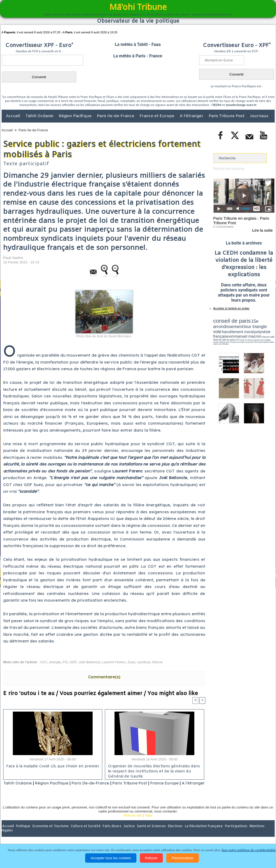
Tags (149, 822)
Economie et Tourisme (50, 833)
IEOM (217, 105)
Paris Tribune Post (227, 116)
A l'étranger (192, 116)
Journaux (259, 116)
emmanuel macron (227, 334)
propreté (231, 337)
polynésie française (257, 330)
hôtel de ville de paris (263, 334)
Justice (128, 833)
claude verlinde (250, 337)
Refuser (151, 858)
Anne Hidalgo (240, 337)
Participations (233, 833)
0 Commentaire (223, 227)
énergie (55, 662)
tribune (157, 662)
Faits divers (111, 833)
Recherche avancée (229, 169)
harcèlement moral (227, 330)
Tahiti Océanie (40, 116)
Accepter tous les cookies (111, 858)
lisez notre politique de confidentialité (249, 850)
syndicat (144, 662)
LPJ (215, 337)
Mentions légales (260, 833)
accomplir (270, 337)
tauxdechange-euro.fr (241, 105)
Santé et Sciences (150, 833)
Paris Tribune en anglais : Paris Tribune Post (241, 220)
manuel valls (248, 334)
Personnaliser (183, 858)
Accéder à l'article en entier (231, 308)
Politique (23, 833)
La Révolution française (202, 833)
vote (265, 326)
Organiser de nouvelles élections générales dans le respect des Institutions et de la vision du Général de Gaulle (153, 771)
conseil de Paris (219, 339)
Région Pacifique (76, 116)
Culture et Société (85, 833)
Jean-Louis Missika (246, 339)
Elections (173, 833)
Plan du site (133, 822)
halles (237, 339)
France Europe (176, 783)
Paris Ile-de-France (116, 116)
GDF (73, 662)
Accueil (14, 116)
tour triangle (251, 326)
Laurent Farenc (114, 662)
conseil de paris (230, 321)
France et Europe (157, 116)
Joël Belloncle (89, 662)
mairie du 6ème (222, 337)
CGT (44, 662)
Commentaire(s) (104, 677)
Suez (132, 662)
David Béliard (230, 339)
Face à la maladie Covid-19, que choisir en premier (52, 767)
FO (65, 662)
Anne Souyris (261, 337)
